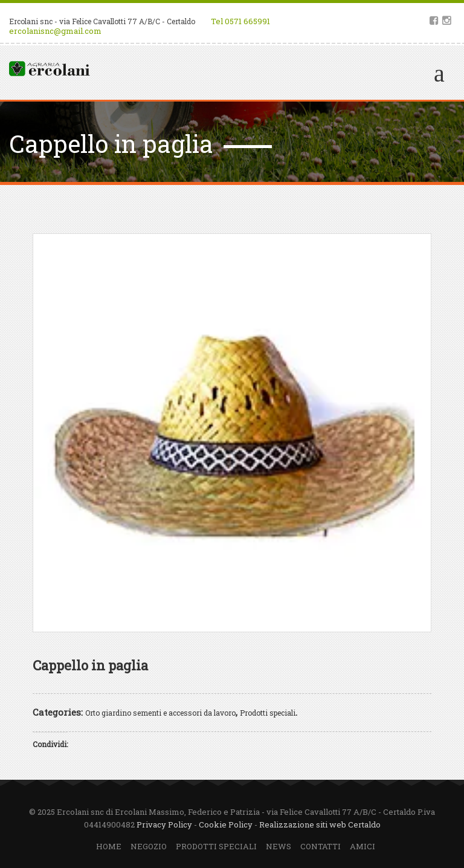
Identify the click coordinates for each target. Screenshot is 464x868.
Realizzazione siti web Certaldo (320, 824)
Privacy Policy (164, 824)
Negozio (149, 846)
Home (109, 846)
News (279, 846)
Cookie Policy (226, 824)
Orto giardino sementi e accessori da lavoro (160, 713)
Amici (362, 846)
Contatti (321, 846)
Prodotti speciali (268, 713)
